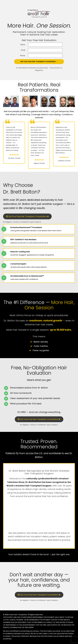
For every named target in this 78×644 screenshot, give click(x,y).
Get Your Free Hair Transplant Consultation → (39, 61)
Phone (23, 56)
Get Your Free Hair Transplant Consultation (27, 216)
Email (23, 50)
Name (23, 45)
